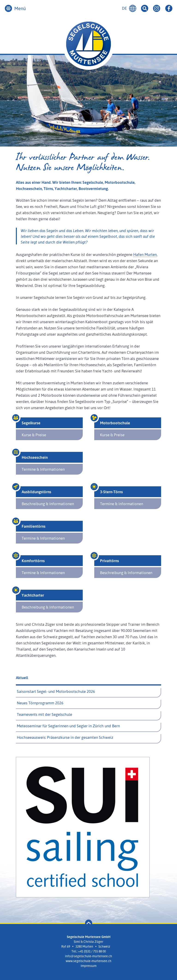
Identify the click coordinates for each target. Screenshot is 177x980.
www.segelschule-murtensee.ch (88, 961)
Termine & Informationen (43, 469)
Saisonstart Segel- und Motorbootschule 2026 (56, 691)
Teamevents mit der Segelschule (44, 714)
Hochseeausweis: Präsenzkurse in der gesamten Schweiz (65, 737)
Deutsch (133, 8)
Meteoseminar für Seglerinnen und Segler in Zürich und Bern (68, 726)
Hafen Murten (145, 254)
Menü (20, 8)
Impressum (89, 966)
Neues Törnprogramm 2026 (40, 703)
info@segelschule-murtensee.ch (88, 956)
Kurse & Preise (34, 435)
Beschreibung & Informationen (48, 504)
